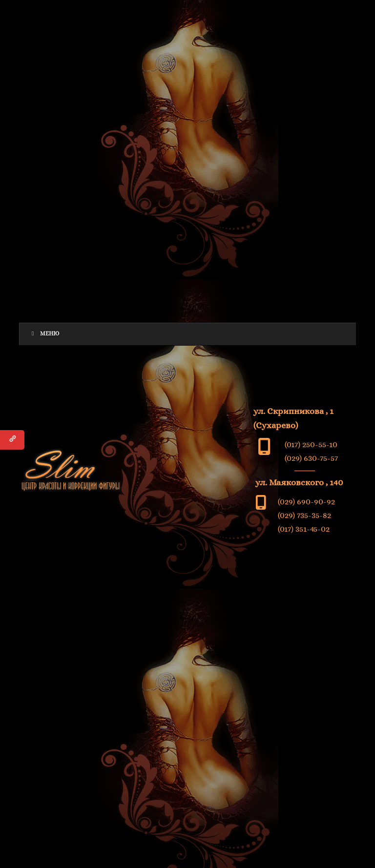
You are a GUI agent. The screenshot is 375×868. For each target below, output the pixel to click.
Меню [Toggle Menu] (44, 333)
